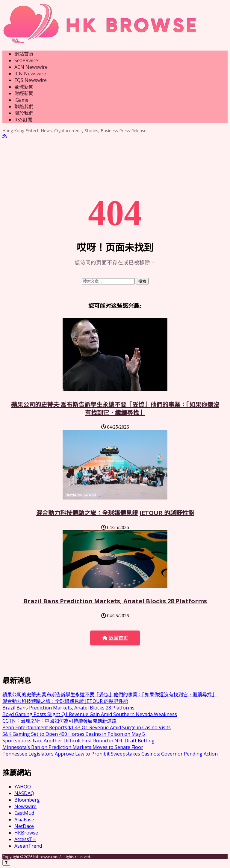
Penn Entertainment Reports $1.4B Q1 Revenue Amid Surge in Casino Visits (87, 727)
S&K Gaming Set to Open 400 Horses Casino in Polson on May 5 (74, 734)
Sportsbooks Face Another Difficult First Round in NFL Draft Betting (78, 741)
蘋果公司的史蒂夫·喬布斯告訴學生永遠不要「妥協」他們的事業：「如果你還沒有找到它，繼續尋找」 (115, 409)
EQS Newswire (31, 80)
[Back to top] (6, 862)
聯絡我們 (24, 106)
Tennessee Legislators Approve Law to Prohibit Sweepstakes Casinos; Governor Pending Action (110, 754)
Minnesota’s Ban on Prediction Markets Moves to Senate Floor (73, 747)
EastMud (24, 813)
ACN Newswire (31, 67)
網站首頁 (24, 54)
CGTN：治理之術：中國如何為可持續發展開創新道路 (59, 721)
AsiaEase (24, 820)
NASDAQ (24, 793)
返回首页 (115, 638)
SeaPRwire (26, 60)
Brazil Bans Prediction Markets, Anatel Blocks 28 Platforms (115, 601)
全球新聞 (24, 87)
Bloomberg (27, 800)
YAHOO (23, 787)
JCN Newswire (30, 74)
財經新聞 (24, 93)
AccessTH (25, 839)
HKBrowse (26, 833)
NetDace (24, 826)
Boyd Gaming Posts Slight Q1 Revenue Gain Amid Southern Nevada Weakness (90, 714)
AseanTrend (28, 846)
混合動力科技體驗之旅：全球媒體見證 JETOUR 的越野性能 (115, 513)
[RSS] (4, 136)
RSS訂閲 (23, 120)
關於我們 (24, 113)
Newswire (25, 806)
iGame (21, 100)
